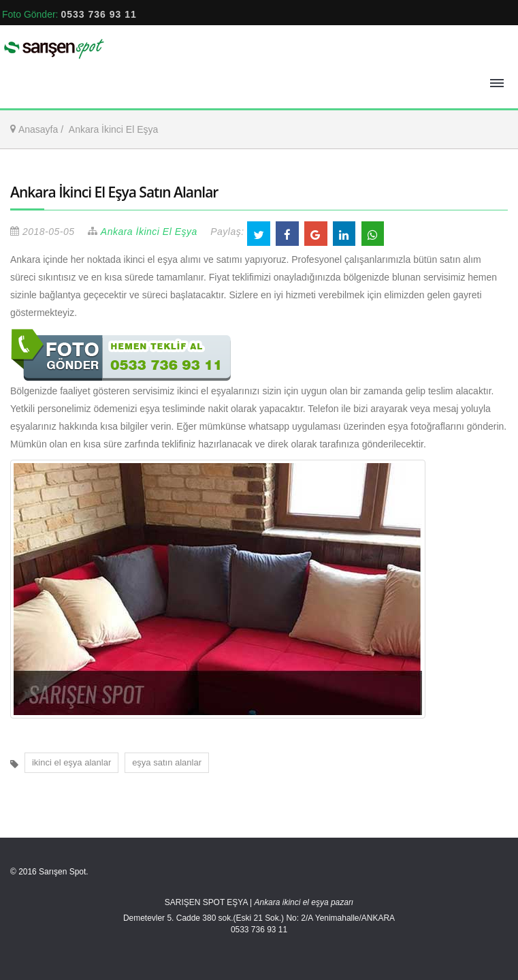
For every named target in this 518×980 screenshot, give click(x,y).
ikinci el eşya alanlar (71, 762)
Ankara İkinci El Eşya (114, 129)
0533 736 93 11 (98, 14)
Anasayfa (38, 129)
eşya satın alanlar (167, 762)
